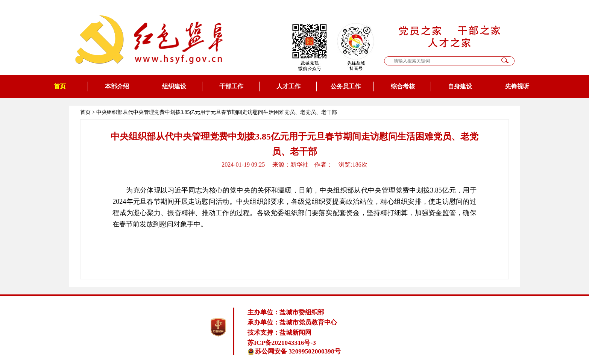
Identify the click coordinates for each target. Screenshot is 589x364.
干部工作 (231, 86)
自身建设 (460, 86)
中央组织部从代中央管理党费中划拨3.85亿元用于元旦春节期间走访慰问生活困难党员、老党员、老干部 (217, 112)
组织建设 (174, 86)
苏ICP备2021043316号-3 (282, 343)
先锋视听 (517, 86)
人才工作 (288, 86)
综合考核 (403, 86)
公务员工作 (346, 86)
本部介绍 (117, 86)
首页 (60, 86)
